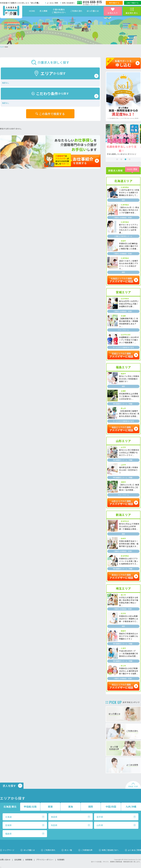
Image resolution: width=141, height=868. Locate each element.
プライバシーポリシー (45, 860)
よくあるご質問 (52, 3)
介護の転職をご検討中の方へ (59, 11)
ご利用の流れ (76, 11)
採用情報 (29, 860)
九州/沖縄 (131, 807)
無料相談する (114, 3)
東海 (71, 807)
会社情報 (18, 860)
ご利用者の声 (87, 850)
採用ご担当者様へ (68, 3)
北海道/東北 (10, 807)
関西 (91, 807)
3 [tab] (125, 159)
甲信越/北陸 (30, 807)
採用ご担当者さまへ (110, 850)
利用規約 (61, 860)
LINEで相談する (133, 3)
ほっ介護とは (93, 11)
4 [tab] (130, 159)
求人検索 (43, 11)
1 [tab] (117, 159)
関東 (50, 807)
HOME (32, 11)
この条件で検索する (52, 114)
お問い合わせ (5, 860)
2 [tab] (121, 159)
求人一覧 (68, 850)
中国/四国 (111, 807)
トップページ (9, 850)
